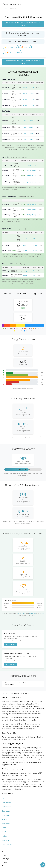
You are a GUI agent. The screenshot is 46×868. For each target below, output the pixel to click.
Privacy (5, 862)
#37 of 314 (21, 613)
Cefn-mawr (6, 811)
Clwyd (5, 9)
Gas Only (26, 47)
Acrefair (5, 819)
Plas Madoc (6, 832)
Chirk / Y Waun (7, 844)
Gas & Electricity (12, 52)
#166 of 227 (32, 613)
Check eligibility (10, 644)
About (4, 852)
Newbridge (6, 815)
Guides (5, 855)
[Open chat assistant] (43, 865)
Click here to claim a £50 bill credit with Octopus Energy (23, 24)
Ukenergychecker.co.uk (12, 4)
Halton (4, 836)
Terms (4, 865)
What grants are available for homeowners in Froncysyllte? (21, 684)
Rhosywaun (6, 840)
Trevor (4, 799)
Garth (4, 828)
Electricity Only (11, 47)
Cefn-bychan (6, 803)
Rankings (6, 859)
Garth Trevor (6, 807)
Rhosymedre (6, 824)
